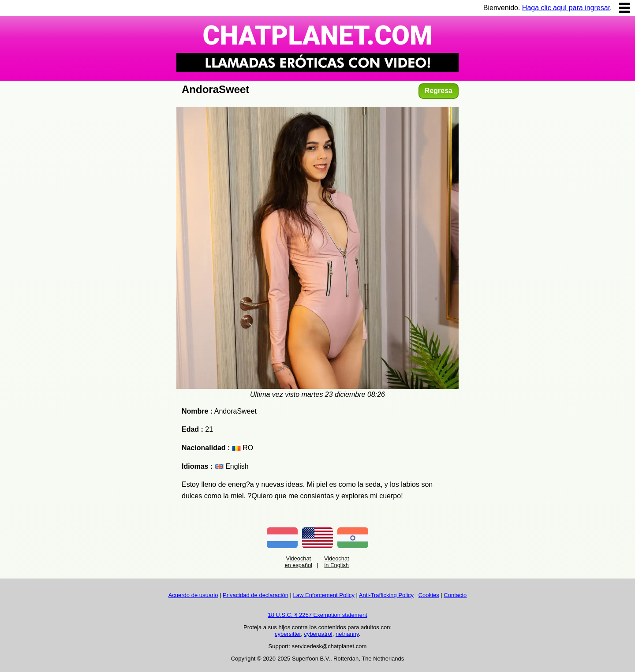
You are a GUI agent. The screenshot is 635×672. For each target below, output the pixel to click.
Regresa (439, 91)
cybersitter (288, 634)
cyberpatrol (318, 634)
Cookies (429, 595)
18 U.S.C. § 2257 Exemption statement (317, 615)
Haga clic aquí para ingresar (566, 8)
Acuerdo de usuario (193, 595)
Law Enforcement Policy (324, 595)
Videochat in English (337, 562)
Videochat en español (298, 562)
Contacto (455, 595)
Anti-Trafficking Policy (386, 595)
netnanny (347, 634)
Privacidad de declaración (256, 595)
